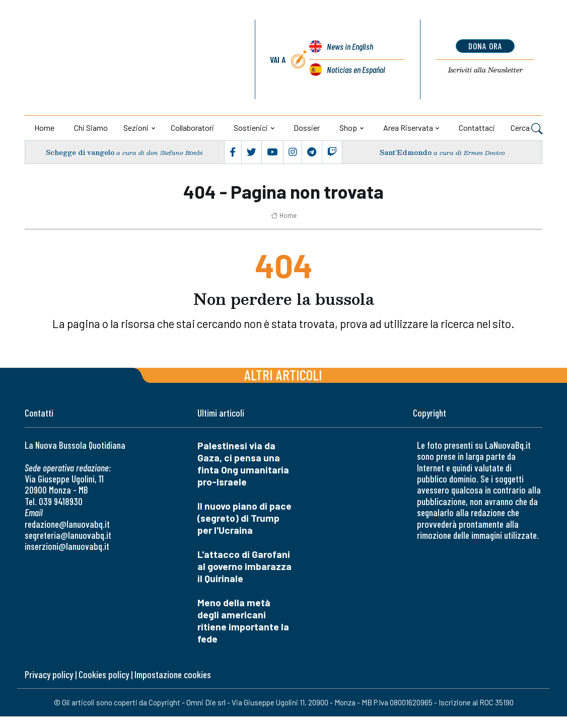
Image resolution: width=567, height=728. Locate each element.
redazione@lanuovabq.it (67, 524)
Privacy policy (49, 674)
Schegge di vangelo (80, 152)
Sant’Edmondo (406, 152)
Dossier (307, 128)
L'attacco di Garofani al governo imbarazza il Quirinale (244, 566)
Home (44, 128)
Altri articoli (283, 375)
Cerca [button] (526, 128)
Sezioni (136, 128)
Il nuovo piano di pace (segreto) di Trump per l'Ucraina (244, 518)
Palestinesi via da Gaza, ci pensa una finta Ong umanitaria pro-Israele (243, 464)
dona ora (485, 46)
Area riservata (408, 128)
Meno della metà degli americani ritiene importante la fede (243, 621)
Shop (348, 128)
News (350, 47)
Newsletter (485, 70)
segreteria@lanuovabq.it (68, 535)
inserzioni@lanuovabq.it (67, 546)
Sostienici (251, 128)
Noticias (356, 70)
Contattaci (477, 128)
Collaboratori (192, 128)
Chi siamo (91, 128)
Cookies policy (104, 674)
